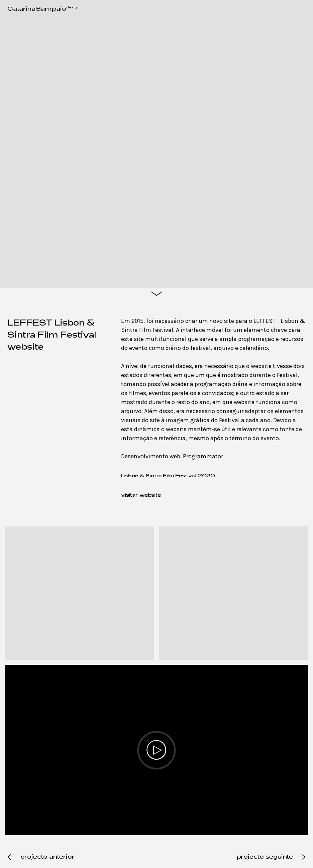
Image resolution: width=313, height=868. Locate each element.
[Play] (156, 750)
